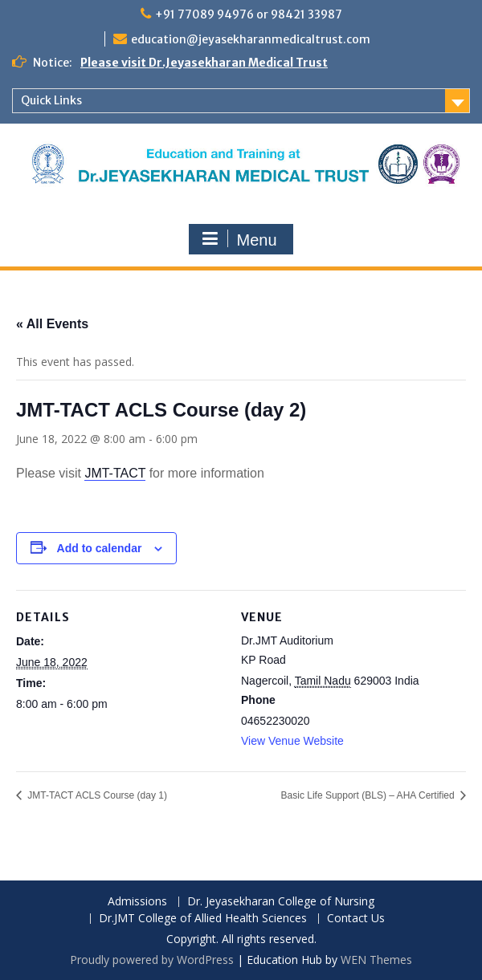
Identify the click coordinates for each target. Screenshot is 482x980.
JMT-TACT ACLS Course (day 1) (96, 795)
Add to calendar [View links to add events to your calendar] (100, 548)
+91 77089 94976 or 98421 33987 (249, 14)
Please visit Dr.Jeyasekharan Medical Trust (204, 63)
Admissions (137, 902)
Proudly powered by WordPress (152, 960)
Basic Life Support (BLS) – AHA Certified (369, 795)
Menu (239, 239)
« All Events (52, 324)
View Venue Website (292, 741)
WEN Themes (376, 960)
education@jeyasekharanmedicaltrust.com (251, 39)
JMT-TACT (115, 473)
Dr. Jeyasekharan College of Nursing (281, 902)
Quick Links (51, 100)
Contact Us (356, 919)
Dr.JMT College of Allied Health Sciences (203, 919)
